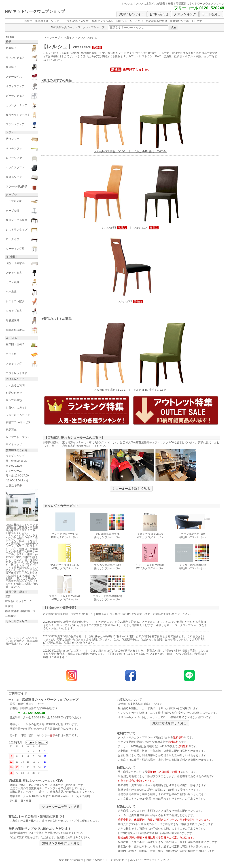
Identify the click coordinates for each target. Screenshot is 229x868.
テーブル (11, 195)
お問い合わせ (159, 14)
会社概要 (11, 616)
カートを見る (211, 14)
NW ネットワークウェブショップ (35, 11)
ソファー (11, 132)
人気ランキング (185, 14)
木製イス (69, 38)
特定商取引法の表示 (71, 860)
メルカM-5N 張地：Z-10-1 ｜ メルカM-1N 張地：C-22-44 (130, 150)
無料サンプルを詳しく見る (61, 843)
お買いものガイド (131, 14)
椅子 (8, 42)
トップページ (52, 38)
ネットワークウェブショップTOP (150, 860)
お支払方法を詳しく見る (169, 723)
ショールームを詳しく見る (131, 489)
